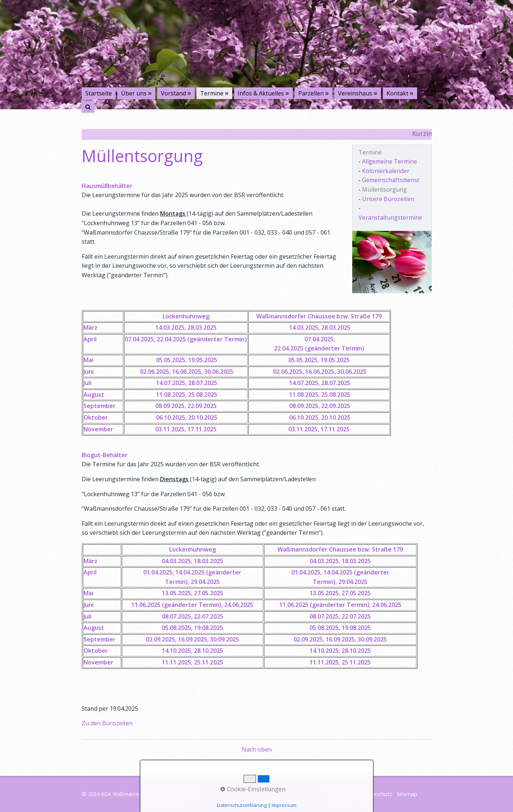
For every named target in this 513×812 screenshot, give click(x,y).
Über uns (134, 93)
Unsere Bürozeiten (388, 199)
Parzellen (311, 93)
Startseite (99, 93)
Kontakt (397, 93)
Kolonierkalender (386, 171)
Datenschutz (377, 794)
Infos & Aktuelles (261, 93)
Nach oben (257, 749)
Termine (212, 93)
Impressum (343, 794)
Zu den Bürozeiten (107, 723)
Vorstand (173, 93)
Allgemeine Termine (390, 161)
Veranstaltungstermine (390, 217)
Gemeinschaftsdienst (391, 180)
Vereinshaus (355, 93)
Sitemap (407, 794)
